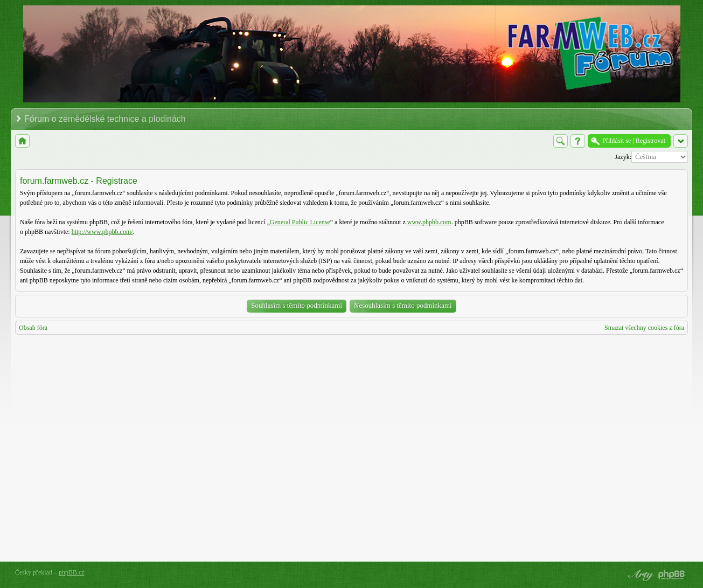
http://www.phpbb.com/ (102, 232)
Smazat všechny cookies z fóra (644, 328)
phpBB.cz (72, 572)
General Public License (300, 222)
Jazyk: (623, 157)
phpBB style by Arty (639, 575)
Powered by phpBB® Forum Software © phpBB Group (672, 575)
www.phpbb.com (429, 222)
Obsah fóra (33, 328)
